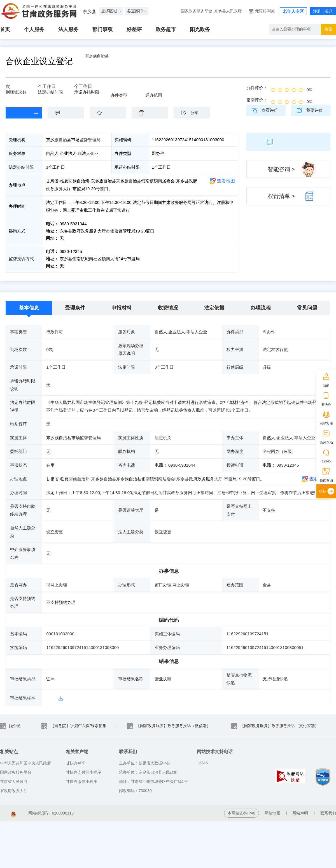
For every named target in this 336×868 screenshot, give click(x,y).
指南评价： (257, 100)
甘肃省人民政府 (14, 781)
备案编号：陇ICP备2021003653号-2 (32, 813)
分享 (194, 113)
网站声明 (300, 813)
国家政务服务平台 (197, 11)
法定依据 (214, 308)
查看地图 (226, 181)
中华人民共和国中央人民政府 (25, 762)
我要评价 (314, 110)
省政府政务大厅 (14, 790)
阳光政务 (200, 29)
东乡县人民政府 (228, 11)
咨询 (69, 113)
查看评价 (270, 110)
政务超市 (166, 29)
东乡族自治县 (111, 61)
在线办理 (20, 113)
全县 (150, 90)
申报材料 (122, 308)
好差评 (134, 29)
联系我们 (328, 813)
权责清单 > (281, 196)
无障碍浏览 (265, 11)
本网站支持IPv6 (241, 813)
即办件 (117, 90)
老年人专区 (293, 11)
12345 (326, 461)
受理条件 (75, 308)
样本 (50, 698)
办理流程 (261, 308)
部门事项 (102, 29)
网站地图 (272, 813)
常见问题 (307, 308)
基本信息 (29, 308)
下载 (153, 113)
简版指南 (288, 142)
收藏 (111, 113)
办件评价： (257, 88)
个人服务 (34, 29)
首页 (5, 29)
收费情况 (168, 308)
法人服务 (68, 29)
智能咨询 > (281, 169)
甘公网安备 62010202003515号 (106, 813)
